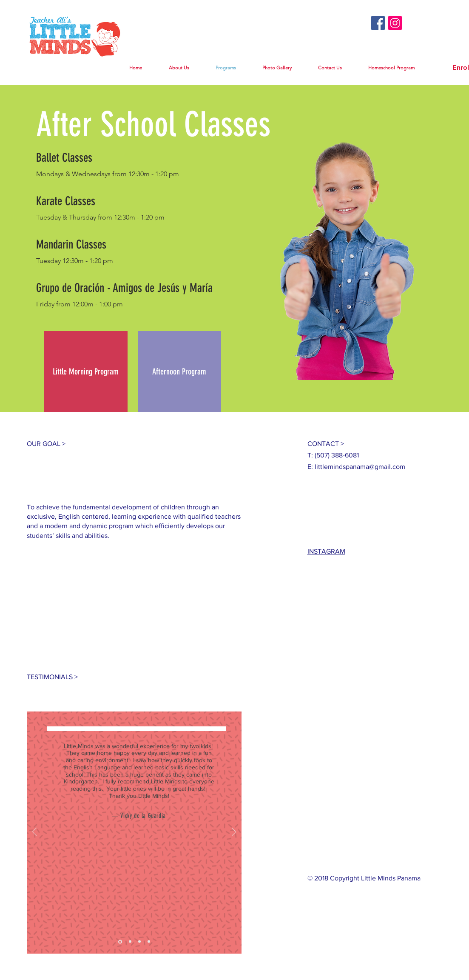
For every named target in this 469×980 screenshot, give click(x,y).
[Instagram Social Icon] (395, 23)
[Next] (234, 833)
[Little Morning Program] (86, 371)
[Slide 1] (120, 941)
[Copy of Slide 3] (149, 942)
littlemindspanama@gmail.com (360, 467)
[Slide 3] (139, 942)
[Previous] (34, 833)
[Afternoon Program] (179, 371)
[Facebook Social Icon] (378, 23)
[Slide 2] (130, 942)
